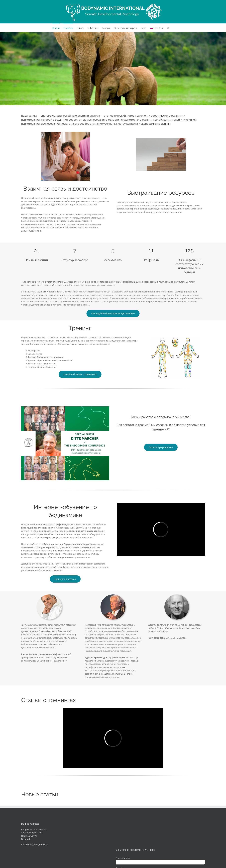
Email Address (123, 858)
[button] (168, 28)
